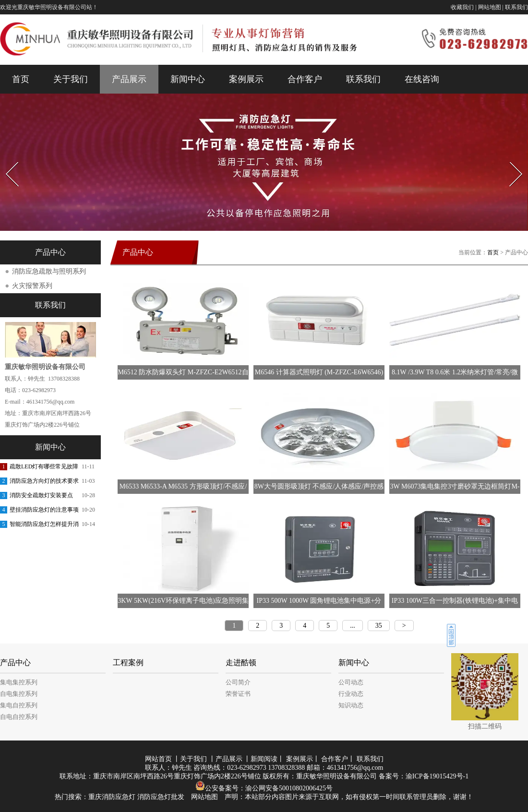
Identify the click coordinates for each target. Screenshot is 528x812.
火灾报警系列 (32, 286)
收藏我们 (462, 7)
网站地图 (490, 7)
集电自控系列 (19, 705)
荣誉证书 (238, 694)
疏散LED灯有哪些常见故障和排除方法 (44, 468)
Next (510, 159)
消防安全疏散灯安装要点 (41, 495)
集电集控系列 (19, 682)
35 (379, 626)
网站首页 (158, 759)
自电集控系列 (19, 694)
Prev (6, 159)
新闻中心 (188, 79)
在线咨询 (422, 79)
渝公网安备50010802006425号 (289, 788)
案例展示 (246, 79)
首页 (21, 79)
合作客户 (305, 79)
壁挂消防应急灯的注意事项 (44, 510)
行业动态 (351, 694)
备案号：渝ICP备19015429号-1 (424, 776)
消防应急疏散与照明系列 (49, 271)
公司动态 (351, 682)
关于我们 (71, 79)
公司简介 (238, 682)
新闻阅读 (264, 759)
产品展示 (129, 79)
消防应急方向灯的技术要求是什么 (44, 483)
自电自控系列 (19, 717)
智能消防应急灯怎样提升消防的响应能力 (44, 526)
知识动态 (351, 705)
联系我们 (516, 7)
